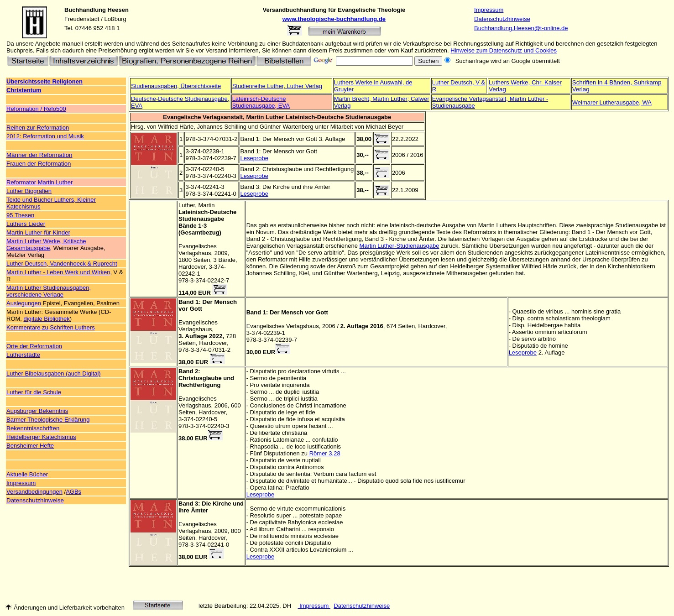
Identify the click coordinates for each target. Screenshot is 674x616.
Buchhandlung (85, 10)
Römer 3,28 (324, 453)
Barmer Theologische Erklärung (48, 420)
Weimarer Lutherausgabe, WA (612, 102)
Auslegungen (24, 303)
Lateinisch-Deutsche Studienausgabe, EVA (261, 102)
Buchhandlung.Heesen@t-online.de (521, 28)
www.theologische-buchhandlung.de (334, 19)
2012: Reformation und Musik (45, 136)
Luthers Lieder (26, 224)
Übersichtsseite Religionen (44, 81)
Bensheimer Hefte (30, 446)
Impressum (489, 10)
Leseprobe (254, 158)
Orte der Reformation (34, 346)
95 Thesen (20, 215)
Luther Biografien (29, 191)
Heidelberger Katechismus (41, 437)
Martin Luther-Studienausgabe (400, 246)
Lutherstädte (23, 355)
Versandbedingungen (34, 492)
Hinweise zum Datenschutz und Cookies (504, 50)
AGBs (73, 492)
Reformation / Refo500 (36, 109)
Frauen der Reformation (39, 164)
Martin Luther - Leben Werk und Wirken (58, 272)
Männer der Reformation (39, 155)
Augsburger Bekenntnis (37, 411)
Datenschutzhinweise (502, 19)
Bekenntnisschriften (33, 428)
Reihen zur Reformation (38, 128)
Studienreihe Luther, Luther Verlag (277, 86)
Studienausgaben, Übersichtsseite (176, 86)
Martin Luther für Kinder (38, 232)
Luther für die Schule (34, 392)
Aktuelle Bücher (27, 474)
